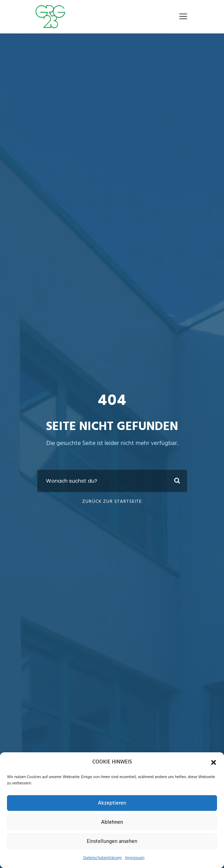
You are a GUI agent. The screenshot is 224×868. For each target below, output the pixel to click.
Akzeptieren (112, 803)
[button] (214, 762)
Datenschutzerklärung (102, 858)
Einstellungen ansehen (112, 842)
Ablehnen (112, 822)
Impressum (135, 858)
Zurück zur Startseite (112, 502)
